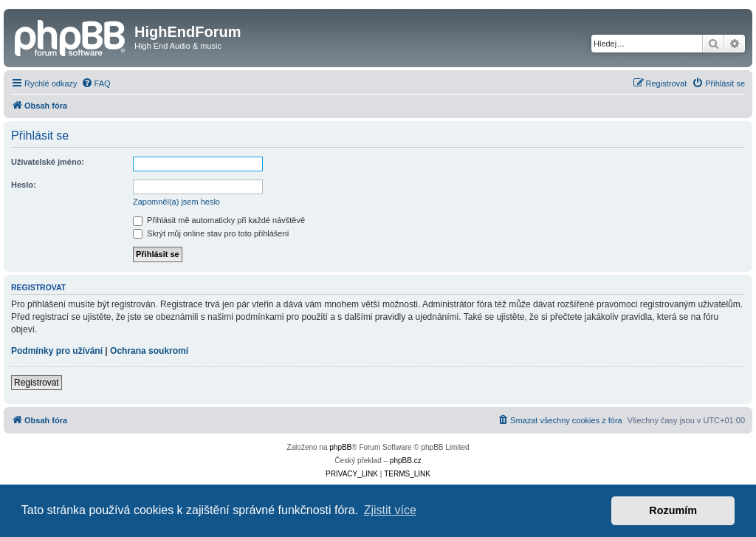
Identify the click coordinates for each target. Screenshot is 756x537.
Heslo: (24, 185)
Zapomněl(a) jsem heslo (176, 202)
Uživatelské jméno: (48, 162)
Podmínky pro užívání (57, 351)
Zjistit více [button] (390, 510)
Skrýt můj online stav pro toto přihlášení (211, 233)
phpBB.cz (406, 461)
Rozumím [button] (673, 510)
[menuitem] (96, 83)
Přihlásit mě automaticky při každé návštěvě (219, 220)
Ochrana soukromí (149, 351)
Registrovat (37, 383)
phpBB (340, 447)
